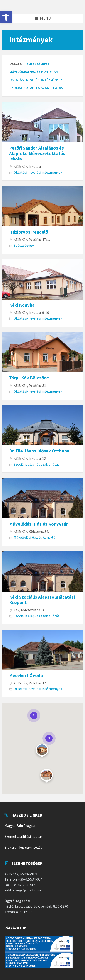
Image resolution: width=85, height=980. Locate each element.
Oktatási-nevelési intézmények (36, 80)
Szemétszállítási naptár (23, 837)
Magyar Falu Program (21, 826)
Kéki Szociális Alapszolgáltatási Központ (42, 600)
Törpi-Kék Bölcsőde (29, 378)
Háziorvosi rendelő (29, 232)
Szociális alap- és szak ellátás (36, 88)
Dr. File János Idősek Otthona (39, 451)
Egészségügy (38, 64)
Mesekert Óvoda (26, 675)
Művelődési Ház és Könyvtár (34, 72)
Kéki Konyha (22, 305)
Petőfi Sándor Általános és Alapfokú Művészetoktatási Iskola (38, 154)
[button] (6, 17)
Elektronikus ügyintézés (23, 847)
